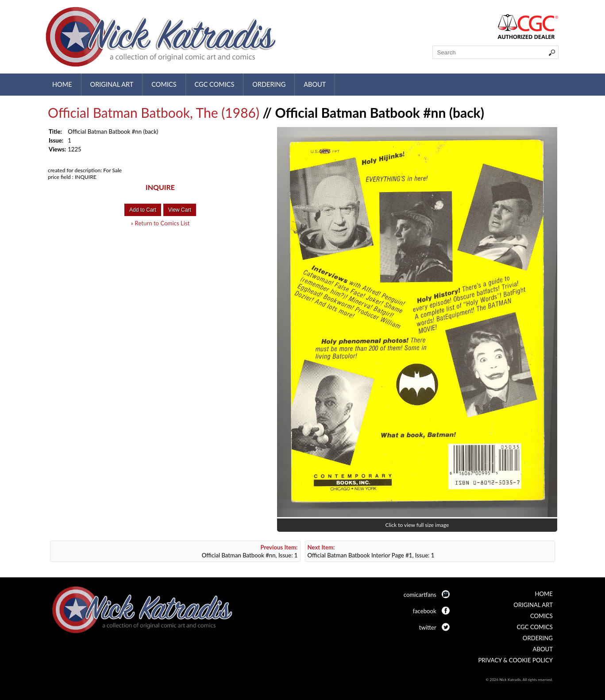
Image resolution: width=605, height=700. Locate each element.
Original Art (112, 84)
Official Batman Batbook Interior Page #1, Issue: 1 (371, 551)
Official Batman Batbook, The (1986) (154, 112)
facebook (424, 611)
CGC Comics (215, 84)
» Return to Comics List (160, 223)
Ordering (269, 84)
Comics (164, 84)
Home (62, 84)
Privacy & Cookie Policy (515, 660)
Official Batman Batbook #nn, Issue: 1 (250, 551)
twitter (428, 627)
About (315, 84)
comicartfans (420, 595)
